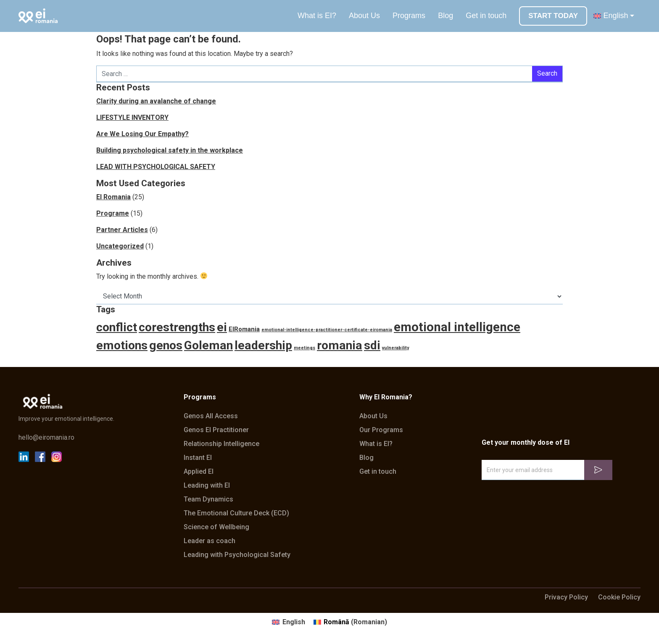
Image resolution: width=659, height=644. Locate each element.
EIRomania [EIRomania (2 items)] (244, 329)
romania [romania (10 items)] (340, 345)
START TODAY (553, 16)
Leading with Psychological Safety (237, 555)
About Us (364, 16)
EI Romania (113, 197)
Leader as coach (210, 541)
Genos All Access (211, 416)
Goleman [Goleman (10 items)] (208, 345)
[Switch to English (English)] (288, 622)
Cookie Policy (619, 597)
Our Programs (381, 430)
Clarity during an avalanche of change (156, 101)
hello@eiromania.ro (46, 438)
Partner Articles (122, 230)
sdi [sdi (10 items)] (372, 345)
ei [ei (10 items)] (222, 327)
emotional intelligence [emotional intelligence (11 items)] (457, 327)
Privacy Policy (566, 597)
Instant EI (198, 458)
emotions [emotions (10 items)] (122, 345)
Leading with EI (207, 486)
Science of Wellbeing (216, 527)
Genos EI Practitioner (216, 430)
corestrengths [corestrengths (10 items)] (177, 327)
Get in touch (486, 16)
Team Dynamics (208, 499)
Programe (113, 213)
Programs (409, 16)
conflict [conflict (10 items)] (117, 327)
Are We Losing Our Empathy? (142, 134)
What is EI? (317, 16)
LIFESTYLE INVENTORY (132, 117)
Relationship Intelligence (221, 444)
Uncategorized (120, 246)
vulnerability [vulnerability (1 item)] (395, 348)
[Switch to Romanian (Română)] (350, 622)
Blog (445, 16)
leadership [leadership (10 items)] (263, 345)
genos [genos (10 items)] (166, 345)
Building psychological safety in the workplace (170, 150)
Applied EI (199, 472)
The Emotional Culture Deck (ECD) (236, 513)
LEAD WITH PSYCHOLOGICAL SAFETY (156, 167)
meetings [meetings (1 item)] (304, 348)
